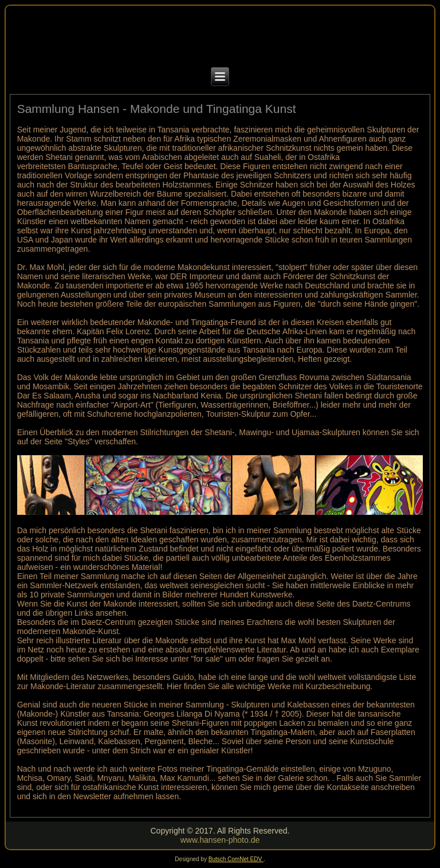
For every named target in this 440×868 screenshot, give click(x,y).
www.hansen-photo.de (220, 840)
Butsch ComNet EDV (236, 859)
